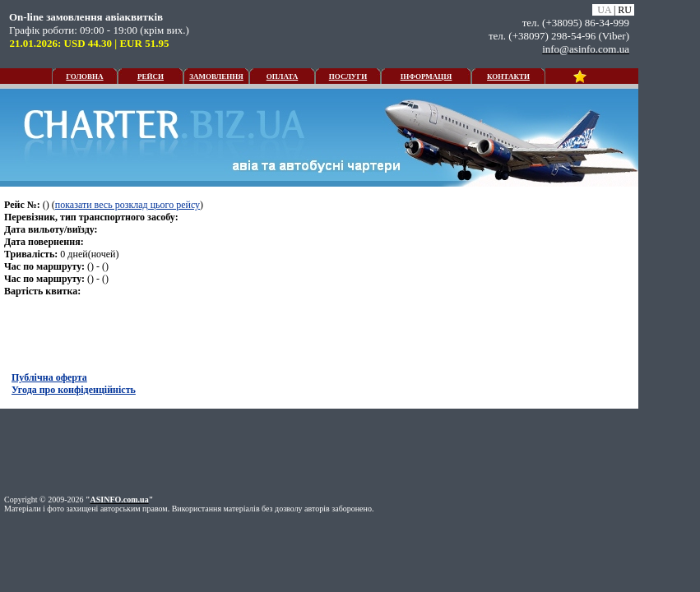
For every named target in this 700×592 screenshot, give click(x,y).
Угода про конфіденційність (74, 390)
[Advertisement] (319, 450)
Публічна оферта (49, 377)
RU (625, 10)
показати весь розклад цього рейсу (127, 205)
